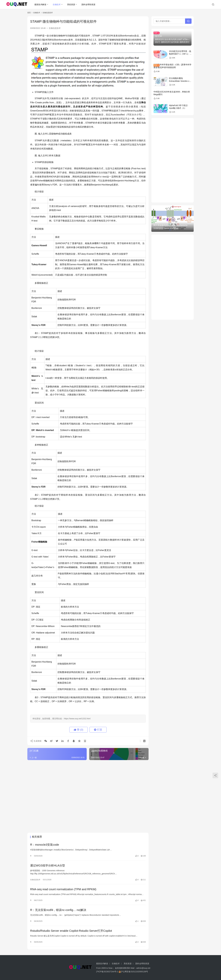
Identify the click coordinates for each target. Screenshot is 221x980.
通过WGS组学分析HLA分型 (48, 865)
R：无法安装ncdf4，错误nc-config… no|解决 (58, 910)
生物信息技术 (55, 28)
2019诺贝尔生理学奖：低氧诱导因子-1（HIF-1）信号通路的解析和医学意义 (180, 54)
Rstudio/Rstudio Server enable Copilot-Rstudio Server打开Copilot (71, 931)
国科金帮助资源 (88, 5)
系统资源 (71, 5)
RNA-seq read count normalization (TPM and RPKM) (63, 889)
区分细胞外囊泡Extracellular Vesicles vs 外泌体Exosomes (180, 81)
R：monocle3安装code (45, 845)
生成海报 (36, 741)
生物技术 (57, 5)
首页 (29, 13)
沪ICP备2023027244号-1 (107, 972)
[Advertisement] (88, 783)
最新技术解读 (40, 5)
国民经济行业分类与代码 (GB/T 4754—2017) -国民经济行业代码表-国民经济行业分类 (172, 42)
